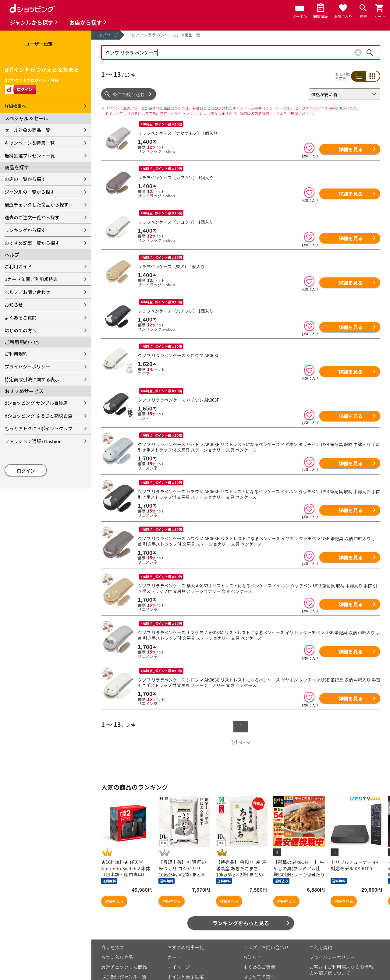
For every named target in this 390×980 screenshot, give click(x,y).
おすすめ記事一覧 (186, 901)
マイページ (179, 920)
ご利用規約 (16, 354)
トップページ (106, 35)
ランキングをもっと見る (241, 876)
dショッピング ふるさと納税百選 (39, 416)
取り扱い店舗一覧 (119, 940)
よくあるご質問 (21, 317)
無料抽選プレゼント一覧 (30, 155)
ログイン (26, 471)
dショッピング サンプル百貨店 (36, 403)
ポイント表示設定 (186, 930)
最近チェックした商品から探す (37, 204)
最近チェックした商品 (124, 920)
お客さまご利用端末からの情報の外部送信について (341, 923)
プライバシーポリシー (27, 367)
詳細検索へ (15, 106)
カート (174, 910)
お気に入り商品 (117, 910)
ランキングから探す (25, 230)
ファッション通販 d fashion (33, 441)
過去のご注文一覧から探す (32, 217)
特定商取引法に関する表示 (32, 379)
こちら (172, 959)
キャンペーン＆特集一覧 (30, 143)
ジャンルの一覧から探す (30, 192)
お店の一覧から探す (25, 179)
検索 (370, 52)
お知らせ (14, 305)
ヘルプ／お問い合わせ (27, 292)
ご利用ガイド (18, 266)
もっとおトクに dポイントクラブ (39, 428)
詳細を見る (350, 149)
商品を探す (113, 901)
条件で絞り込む (129, 94)
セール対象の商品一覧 (27, 130)
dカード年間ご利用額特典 (31, 279)
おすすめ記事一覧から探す (32, 243)
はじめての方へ (21, 330)
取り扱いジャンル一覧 (124, 930)
